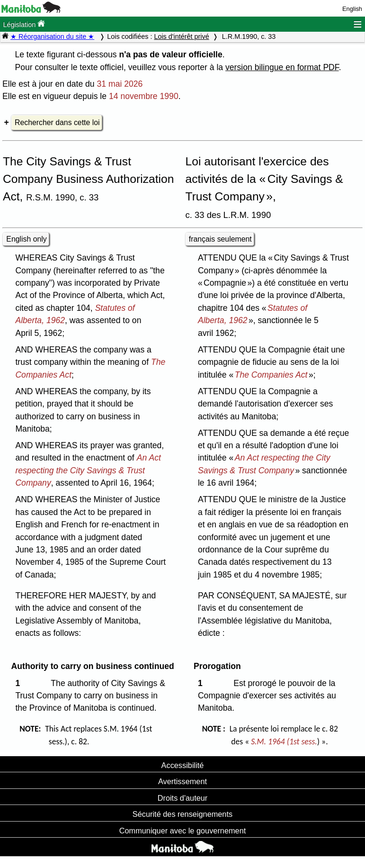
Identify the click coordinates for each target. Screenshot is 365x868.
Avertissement (182, 781)
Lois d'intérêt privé (181, 36)
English (352, 9)
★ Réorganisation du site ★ (52, 36)
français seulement (220, 239)
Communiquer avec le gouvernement (182, 831)
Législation (24, 24)
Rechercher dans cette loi (57, 122)
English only (26, 239)
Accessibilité (183, 765)
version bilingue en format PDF (282, 67)
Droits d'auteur (183, 798)
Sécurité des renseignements (182, 814)
